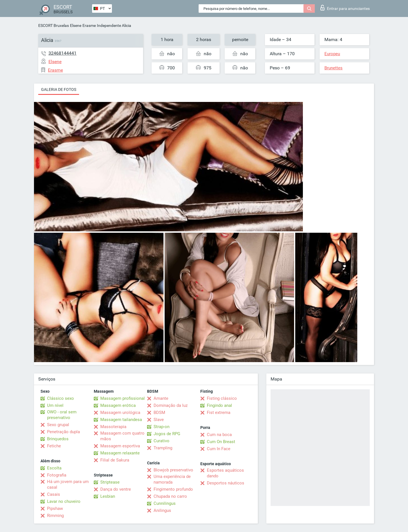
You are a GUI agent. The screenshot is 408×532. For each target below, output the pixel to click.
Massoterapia (113, 427)
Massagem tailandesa (121, 420)
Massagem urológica (120, 413)
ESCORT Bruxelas (54, 25)
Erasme (89, 25)
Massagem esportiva (120, 446)
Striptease (110, 482)
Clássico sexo (60, 398)
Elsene (76, 25)
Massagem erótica (118, 405)
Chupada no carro (170, 496)
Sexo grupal (58, 425)
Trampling (163, 448)
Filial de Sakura (115, 460)
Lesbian (108, 496)
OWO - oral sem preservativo (62, 415)
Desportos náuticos (226, 483)
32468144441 (62, 53)
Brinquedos (58, 439)
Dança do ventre (116, 489)
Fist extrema (219, 413)
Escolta (54, 468)
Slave (159, 420)
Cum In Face (219, 449)
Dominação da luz (171, 405)
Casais (54, 494)
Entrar (345, 8)
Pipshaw (55, 509)
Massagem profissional (123, 398)
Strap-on (161, 427)
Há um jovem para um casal (68, 484)
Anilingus (162, 510)
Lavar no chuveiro (64, 501)
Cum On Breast (221, 442)
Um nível (55, 405)
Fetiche (54, 446)
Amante (161, 398)
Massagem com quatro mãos (122, 436)
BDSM (159, 413)
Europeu (332, 54)
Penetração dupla (63, 432)
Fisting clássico (222, 398)
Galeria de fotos (59, 89)
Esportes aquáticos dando (225, 473)
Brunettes (333, 68)
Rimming (55, 516)
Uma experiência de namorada (172, 479)
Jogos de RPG (167, 434)
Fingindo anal (219, 405)
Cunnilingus (165, 503)
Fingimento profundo (173, 489)
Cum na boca (219, 435)
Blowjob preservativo (173, 470)
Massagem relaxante (120, 453)
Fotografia (57, 475)
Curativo (161, 441)
